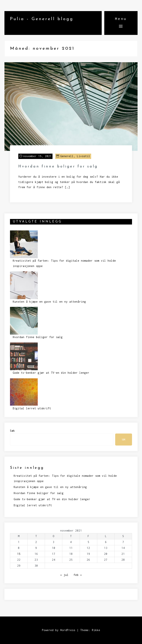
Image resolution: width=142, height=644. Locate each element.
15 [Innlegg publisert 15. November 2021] (19, 554)
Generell (67, 156)
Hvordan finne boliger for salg (58, 167)
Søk (12, 431)
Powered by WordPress (59, 630)
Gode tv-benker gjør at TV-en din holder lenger (51, 373)
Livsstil (84, 156)
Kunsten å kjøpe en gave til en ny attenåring (49, 302)
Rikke (96, 630)
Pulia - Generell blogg (42, 19)
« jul (64, 575)
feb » (78, 575)
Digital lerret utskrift (32, 408)
